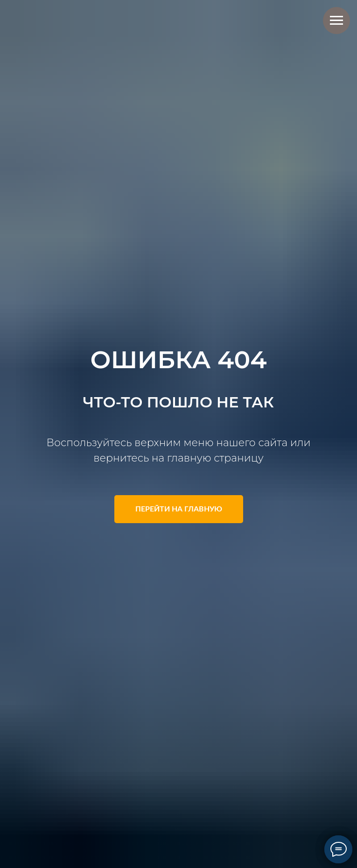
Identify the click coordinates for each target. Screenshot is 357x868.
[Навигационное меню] (336, 21)
